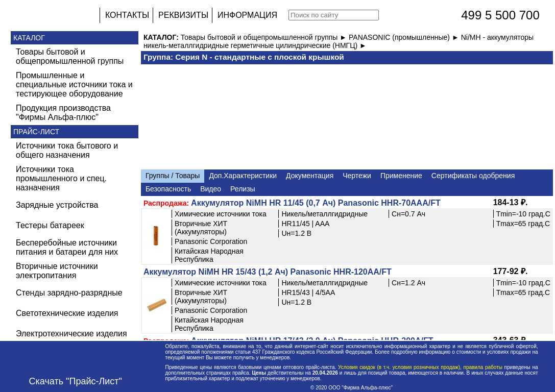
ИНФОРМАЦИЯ (247, 15)
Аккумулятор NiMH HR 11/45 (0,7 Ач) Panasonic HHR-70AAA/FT (316, 203)
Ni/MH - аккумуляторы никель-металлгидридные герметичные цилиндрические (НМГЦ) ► (339, 41)
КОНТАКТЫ (127, 15)
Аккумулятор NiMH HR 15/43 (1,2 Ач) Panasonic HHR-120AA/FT (268, 272)
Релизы (243, 189)
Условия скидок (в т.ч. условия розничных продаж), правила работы (420, 367)
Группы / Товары (173, 176)
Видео (211, 189)
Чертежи (357, 176)
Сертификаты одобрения (473, 176)
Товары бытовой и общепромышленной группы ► (265, 37)
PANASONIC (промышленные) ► (405, 37)
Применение (401, 176)
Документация (310, 176)
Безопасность (168, 189)
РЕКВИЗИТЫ (183, 15)
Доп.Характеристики (243, 176)
